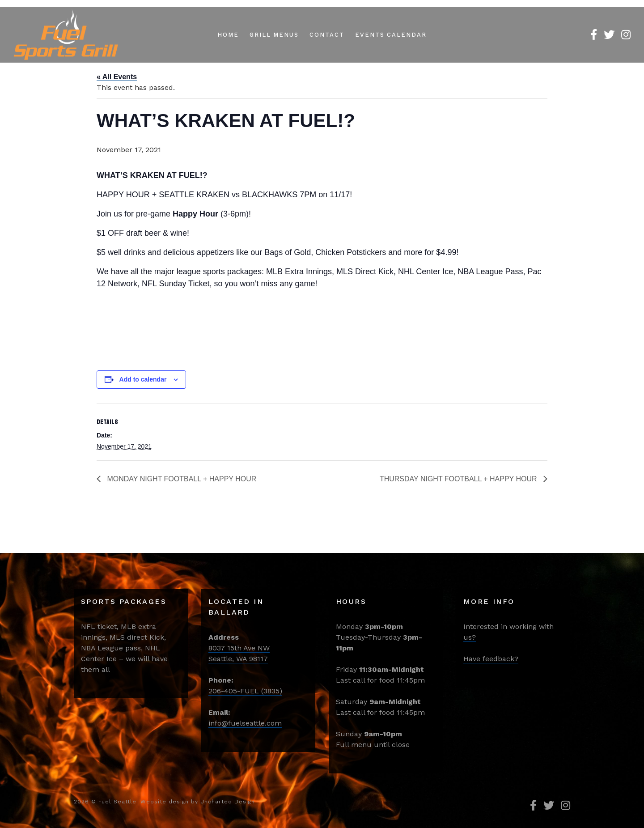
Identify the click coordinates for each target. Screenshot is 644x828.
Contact (327, 35)
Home (228, 35)
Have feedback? (491, 659)
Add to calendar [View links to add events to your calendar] (143, 379)
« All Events (117, 77)
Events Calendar (391, 35)
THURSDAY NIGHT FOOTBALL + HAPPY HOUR (459, 479)
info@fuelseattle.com (245, 723)
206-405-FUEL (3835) (245, 691)
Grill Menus (274, 35)
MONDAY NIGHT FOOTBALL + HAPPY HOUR (181, 479)
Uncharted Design (228, 802)
